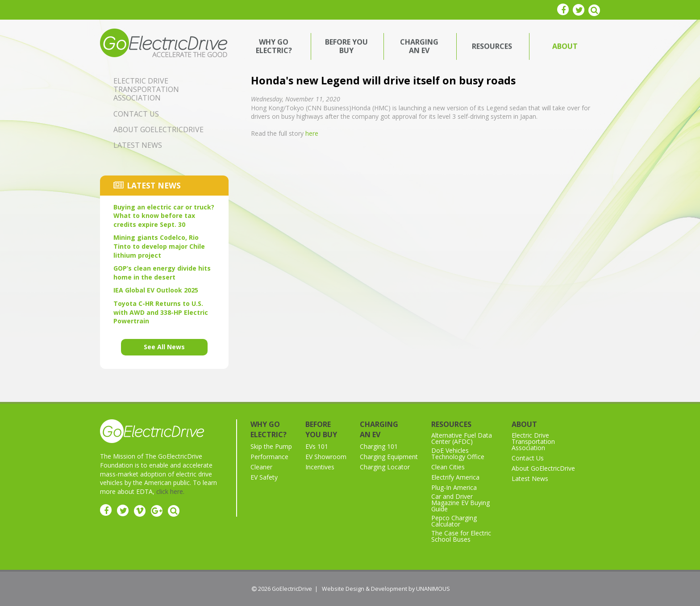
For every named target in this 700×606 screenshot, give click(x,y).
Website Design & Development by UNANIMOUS (386, 589)
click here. (170, 491)
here (312, 133)
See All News (164, 347)
